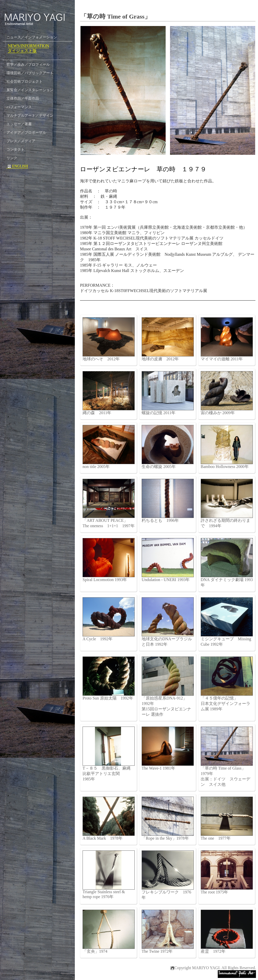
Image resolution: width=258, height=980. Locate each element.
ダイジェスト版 (22, 51)
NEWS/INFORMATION (28, 46)
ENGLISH (17, 166)
